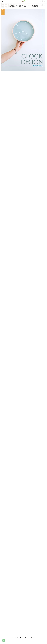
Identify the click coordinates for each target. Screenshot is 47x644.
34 (32, 638)
